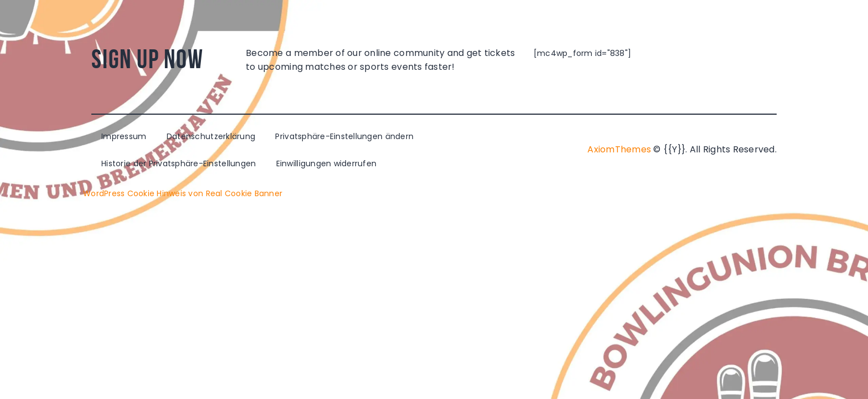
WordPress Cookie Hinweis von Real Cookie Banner (183, 193)
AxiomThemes (619, 149)
